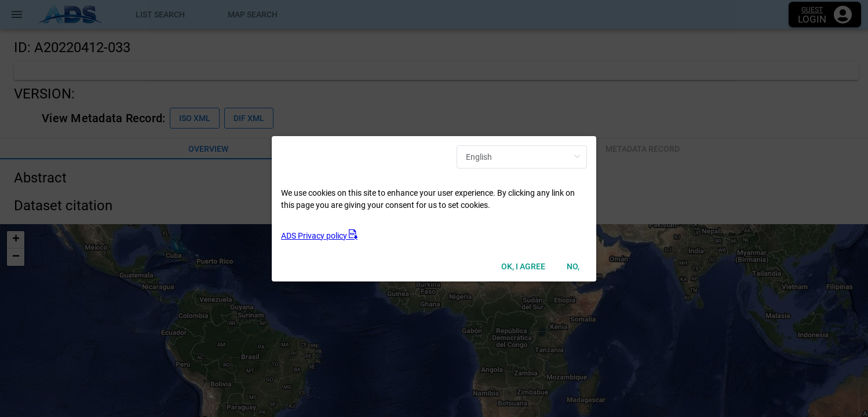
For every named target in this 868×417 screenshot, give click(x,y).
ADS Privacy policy (319, 236)
